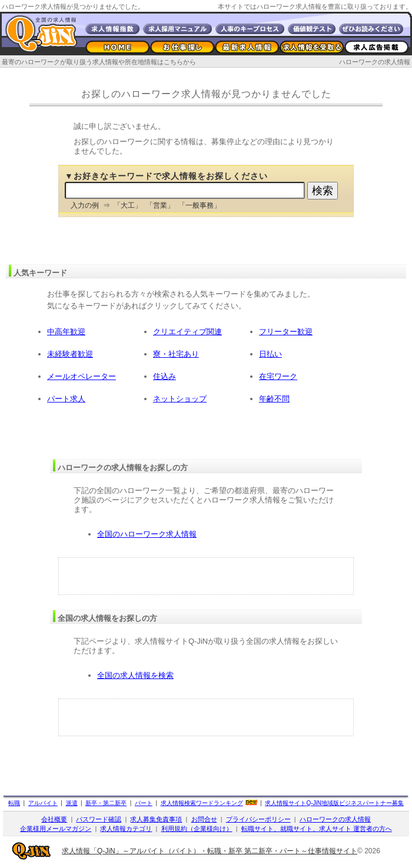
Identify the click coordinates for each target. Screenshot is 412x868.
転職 (14, 803)
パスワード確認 (99, 819)
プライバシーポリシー (258, 819)
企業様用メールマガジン (56, 829)
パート (144, 803)
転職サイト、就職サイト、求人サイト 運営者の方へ (317, 829)
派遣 (72, 803)
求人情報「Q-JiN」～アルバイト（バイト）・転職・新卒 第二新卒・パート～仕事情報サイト (210, 851)
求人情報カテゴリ (126, 829)
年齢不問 (274, 399)
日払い (270, 354)
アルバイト (43, 803)
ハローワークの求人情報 (375, 62)
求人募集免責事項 (156, 819)
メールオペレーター (82, 376)
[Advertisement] (206, 576)
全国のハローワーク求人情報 (147, 534)
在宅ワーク (278, 376)
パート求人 (66, 399)
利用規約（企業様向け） (197, 829)
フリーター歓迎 (286, 332)
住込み (165, 376)
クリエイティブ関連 (187, 332)
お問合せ (204, 819)
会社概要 (54, 819)
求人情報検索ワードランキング (202, 803)
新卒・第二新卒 (106, 803)
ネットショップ (180, 399)
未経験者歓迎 (70, 354)
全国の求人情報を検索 (135, 675)
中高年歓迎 (66, 332)
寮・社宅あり (176, 354)
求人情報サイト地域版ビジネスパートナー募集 (334, 803)
